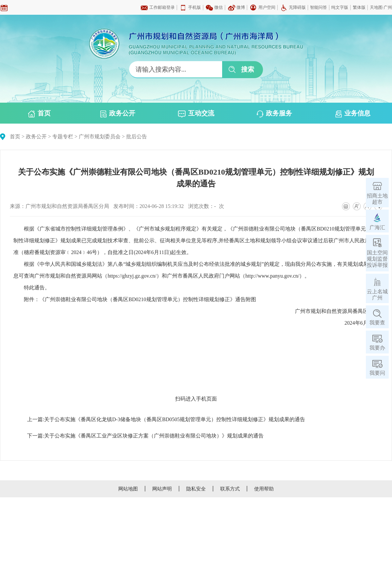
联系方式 (230, 489)
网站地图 (128, 489)
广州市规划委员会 (100, 137)
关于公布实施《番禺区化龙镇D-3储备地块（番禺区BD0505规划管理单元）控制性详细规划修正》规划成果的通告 (175, 419)
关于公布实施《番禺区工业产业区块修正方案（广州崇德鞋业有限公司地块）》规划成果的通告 (154, 436)
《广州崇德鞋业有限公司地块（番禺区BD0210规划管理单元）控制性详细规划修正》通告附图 (148, 299)
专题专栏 (63, 137)
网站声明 (162, 489)
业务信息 (353, 113)
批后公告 (137, 137)
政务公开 (118, 113)
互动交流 (196, 113)
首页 (39, 113)
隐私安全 (196, 489)
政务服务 (274, 113)
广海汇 (377, 227)
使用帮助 (264, 489)
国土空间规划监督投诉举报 (377, 259)
